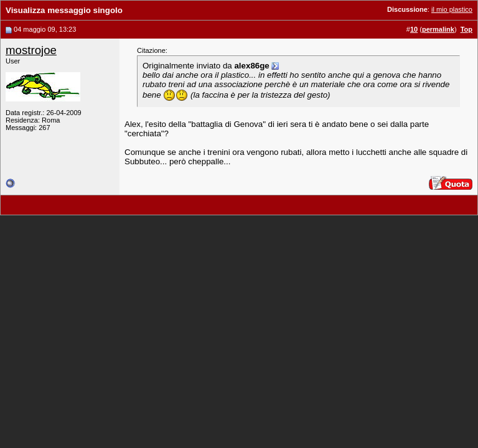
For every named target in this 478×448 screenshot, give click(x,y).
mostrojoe (31, 50)
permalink (438, 29)
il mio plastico (452, 9)
